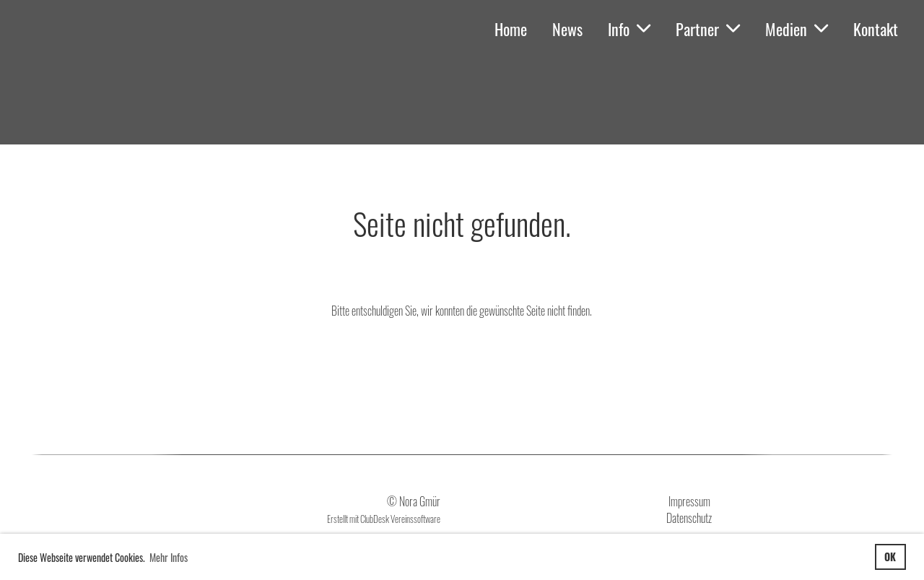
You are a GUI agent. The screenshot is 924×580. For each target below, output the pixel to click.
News (567, 29)
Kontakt (876, 29)
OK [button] (890, 557)
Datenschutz (689, 518)
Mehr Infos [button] (169, 557)
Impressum (689, 501)
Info (629, 29)
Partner (708, 29)
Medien (797, 29)
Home (511, 29)
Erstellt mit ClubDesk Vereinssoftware (384, 519)
